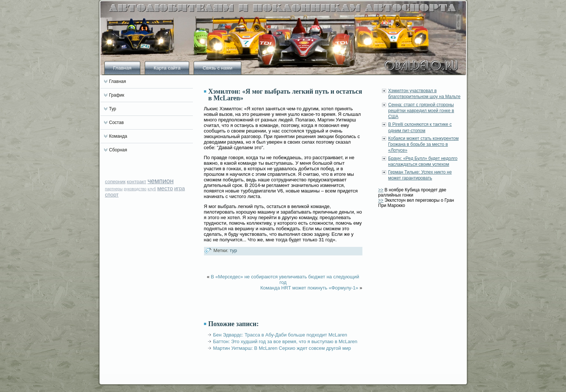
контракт (136, 182)
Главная (122, 68)
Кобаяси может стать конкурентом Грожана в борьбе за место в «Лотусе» (423, 145)
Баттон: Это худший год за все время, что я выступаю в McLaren (285, 341)
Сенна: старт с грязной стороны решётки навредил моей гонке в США (421, 111)
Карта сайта (167, 68)
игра (179, 188)
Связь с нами (217, 68)
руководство (135, 189)
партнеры (114, 189)
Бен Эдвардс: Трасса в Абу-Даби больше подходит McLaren (280, 335)
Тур (113, 109)
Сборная (118, 150)
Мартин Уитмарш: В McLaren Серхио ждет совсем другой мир (282, 348)
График (117, 95)
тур (233, 250)
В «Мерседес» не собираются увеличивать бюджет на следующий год (285, 279)
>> (381, 190)
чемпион (160, 181)
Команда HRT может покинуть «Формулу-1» (309, 288)
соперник (115, 182)
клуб (152, 189)
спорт (112, 195)
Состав (117, 123)
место (165, 188)
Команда (118, 136)
